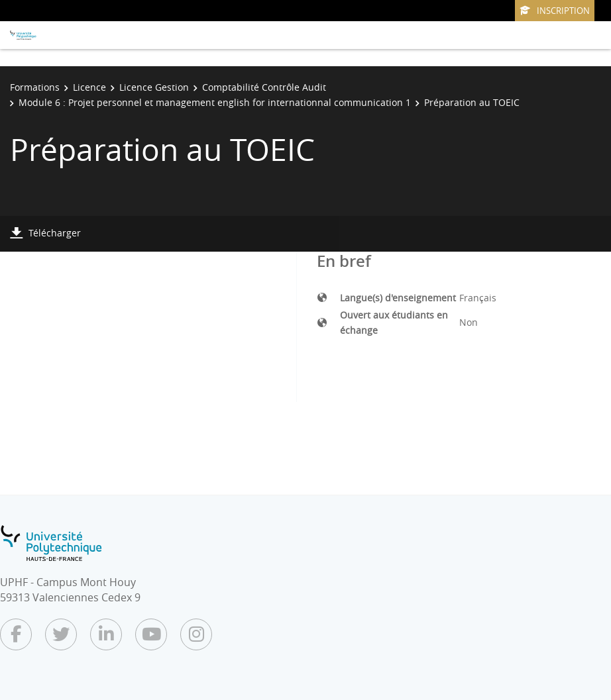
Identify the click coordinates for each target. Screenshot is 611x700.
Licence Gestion (154, 87)
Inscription (555, 11)
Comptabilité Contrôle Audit (264, 87)
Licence (89, 87)
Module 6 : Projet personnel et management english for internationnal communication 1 (215, 102)
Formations (35, 87)
